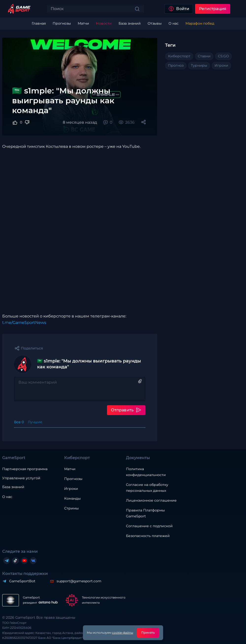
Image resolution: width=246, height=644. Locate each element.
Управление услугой (21, 478)
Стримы (71, 508)
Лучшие (35, 422)
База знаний (13, 487)
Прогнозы (73, 479)
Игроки (71, 489)
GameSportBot (22, 581)
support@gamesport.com (79, 581)
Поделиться (32, 348)
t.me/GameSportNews (24, 322)
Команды (72, 498)
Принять (148, 633)
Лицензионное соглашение (151, 500)
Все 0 (19, 422)
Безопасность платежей (148, 536)
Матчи (70, 469)
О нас (7, 497)
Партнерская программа (25, 469)
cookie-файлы (123, 633)
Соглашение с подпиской (149, 526)
